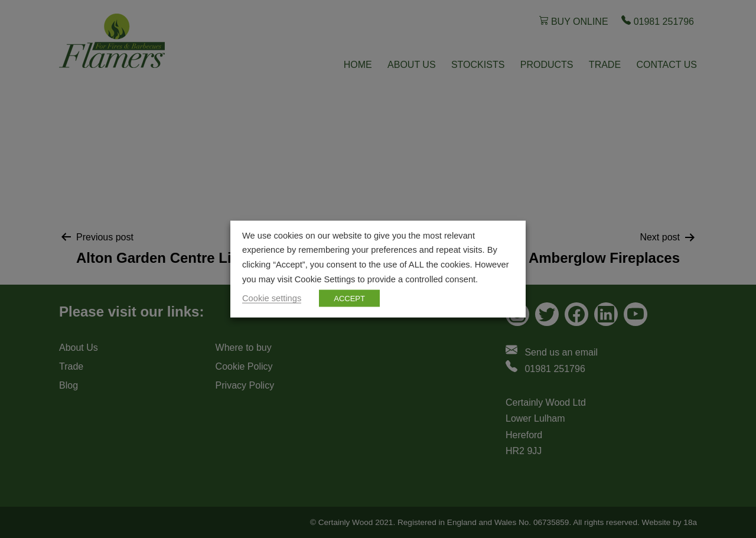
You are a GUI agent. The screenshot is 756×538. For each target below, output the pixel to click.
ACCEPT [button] (349, 299)
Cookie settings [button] (272, 298)
